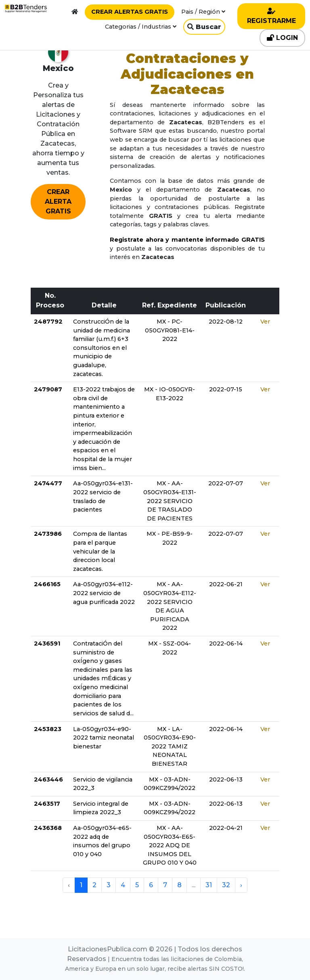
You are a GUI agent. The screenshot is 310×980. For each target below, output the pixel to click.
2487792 (48, 322)
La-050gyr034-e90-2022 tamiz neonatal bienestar (104, 738)
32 (226, 885)
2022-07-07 (226, 483)
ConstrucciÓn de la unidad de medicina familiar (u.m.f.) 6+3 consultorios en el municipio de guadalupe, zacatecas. (102, 348)
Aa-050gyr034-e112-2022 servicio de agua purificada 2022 (104, 593)
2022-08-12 (226, 322)
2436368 (48, 828)
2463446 (48, 779)
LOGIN (282, 38)
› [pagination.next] (241, 885)
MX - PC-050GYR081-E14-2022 (170, 330)
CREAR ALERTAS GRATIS (130, 12)
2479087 (48, 389)
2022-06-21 (226, 584)
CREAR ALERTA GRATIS (58, 202)
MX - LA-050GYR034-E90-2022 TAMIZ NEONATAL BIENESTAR (170, 746)
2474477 (48, 483)
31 (209, 885)
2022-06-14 (226, 644)
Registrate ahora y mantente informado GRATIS (187, 240)
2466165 (47, 584)
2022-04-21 (226, 828)
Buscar (204, 27)
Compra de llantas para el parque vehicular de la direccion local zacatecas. (100, 551)
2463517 (47, 804)
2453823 (48, 729)
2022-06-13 (226, 779)
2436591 (47, 644)
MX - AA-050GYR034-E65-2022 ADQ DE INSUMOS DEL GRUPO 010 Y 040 (170, 845)
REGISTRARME (271, 16)
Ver (265, 322)
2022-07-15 (226, 389)
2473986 (48, 534)
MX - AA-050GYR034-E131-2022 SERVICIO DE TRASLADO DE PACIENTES (170, 501)
